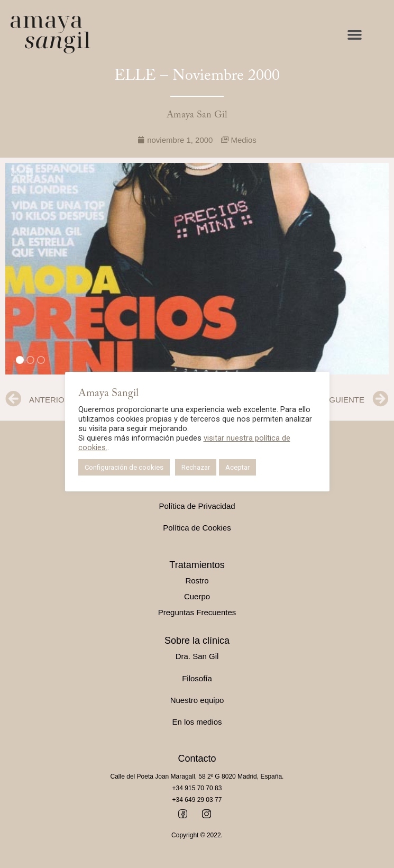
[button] (355, 35)
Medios (243, 140)
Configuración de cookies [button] (124, 467)
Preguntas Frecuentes (197, 612)
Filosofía (197, 678)
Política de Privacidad (197, 506)
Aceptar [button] (237, 467)
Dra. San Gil (197, 656)
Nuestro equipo (197, 700)
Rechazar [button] (196, 467)
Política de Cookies (197, 528)
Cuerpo (197, 596)
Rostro (197, 581)
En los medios (197, 722)
